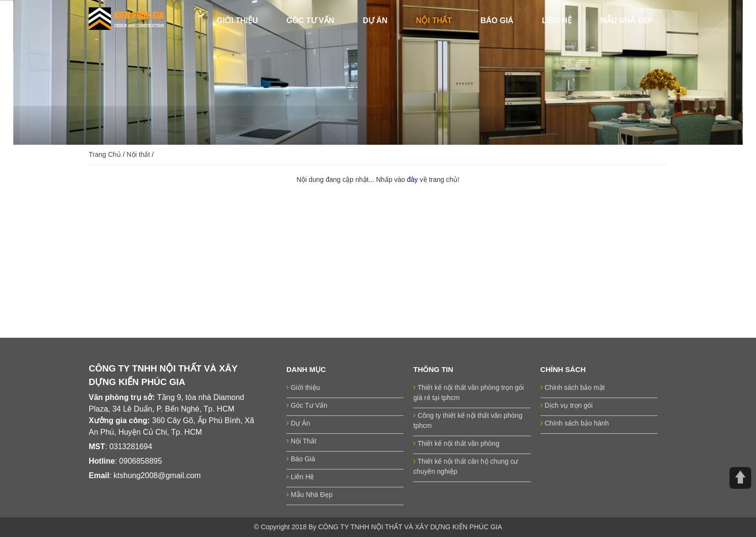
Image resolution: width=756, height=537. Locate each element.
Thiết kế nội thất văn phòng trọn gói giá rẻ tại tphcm (468, 392)
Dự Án (298, 423)
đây (413, 179)
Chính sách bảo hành (575, 423)
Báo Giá (301, 459)
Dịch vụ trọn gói (567, 405)
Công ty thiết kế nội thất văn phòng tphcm (468, 420)
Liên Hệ (300, 477)
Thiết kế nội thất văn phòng (456, 443)
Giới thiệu (303, 387)
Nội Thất (301, 441)
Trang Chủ (105, 154)
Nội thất (139, 154)
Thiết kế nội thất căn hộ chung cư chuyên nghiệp (466, 466)
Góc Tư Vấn (307, 405)
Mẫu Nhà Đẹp (310, 495)
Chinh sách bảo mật (573, 387)
